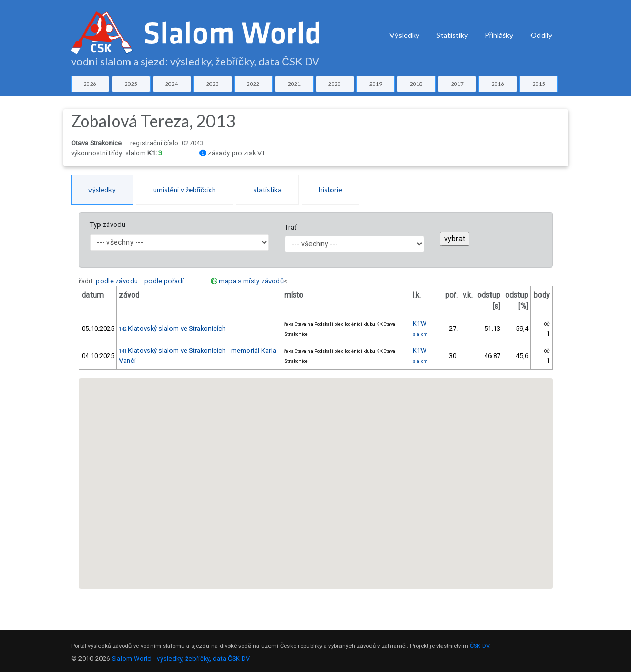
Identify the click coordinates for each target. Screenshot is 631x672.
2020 (335, 84)
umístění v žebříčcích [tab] (184, 190)
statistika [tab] (267, 190)
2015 (539, 84)
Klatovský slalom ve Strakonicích (172, 328)
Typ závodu (108, 225)
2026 (90, 84)
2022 (253, 84)
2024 (172, 84)
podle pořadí (164, 281)
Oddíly (541, 35)
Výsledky (404, 35)
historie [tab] (330, 190)
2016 (498, 84)
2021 (294, 84)
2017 (457, 84)
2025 (131, 84)
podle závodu (117, 281)
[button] (316, 474)
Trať (291, 227)
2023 (213, 84)
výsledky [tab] (102, 190)
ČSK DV (480, 646)
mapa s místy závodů (251, 281)
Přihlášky (499, 35)
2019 (376, 84)
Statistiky (452, 35)
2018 (416, 84)
